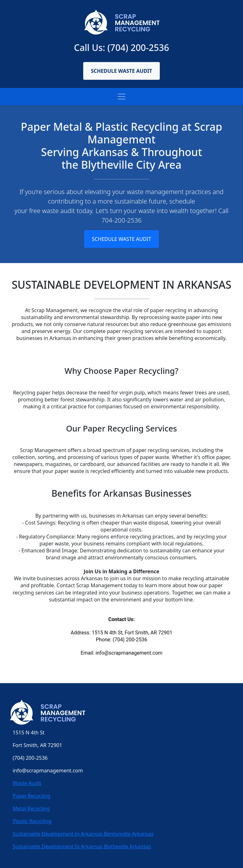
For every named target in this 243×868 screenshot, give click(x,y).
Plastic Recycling (32, 821)
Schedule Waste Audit (121, 71)
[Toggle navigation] (121, 97)
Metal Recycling (31, 808)
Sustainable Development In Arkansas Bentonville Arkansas (83, 834)
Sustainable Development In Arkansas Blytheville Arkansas (82, 846)
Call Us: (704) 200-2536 (121, 47)
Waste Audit (27, 783)
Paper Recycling (31, 796)
